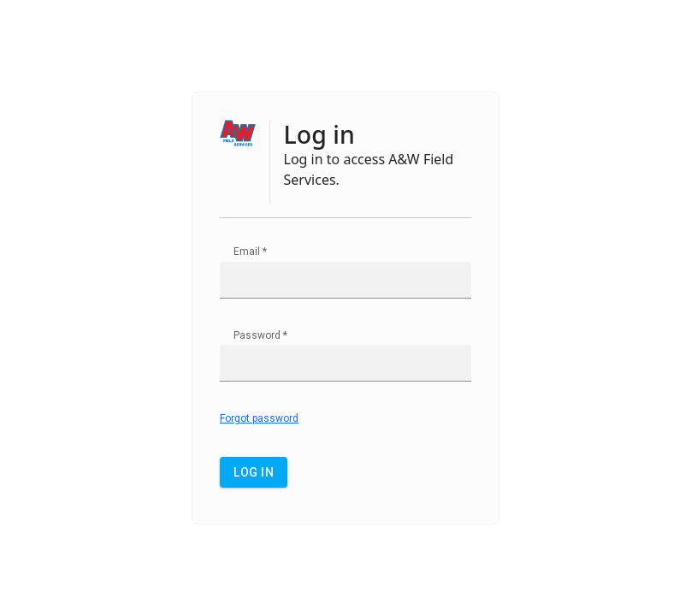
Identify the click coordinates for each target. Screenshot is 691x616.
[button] (254, 472)
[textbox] (345, 280)
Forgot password (259, 418)
